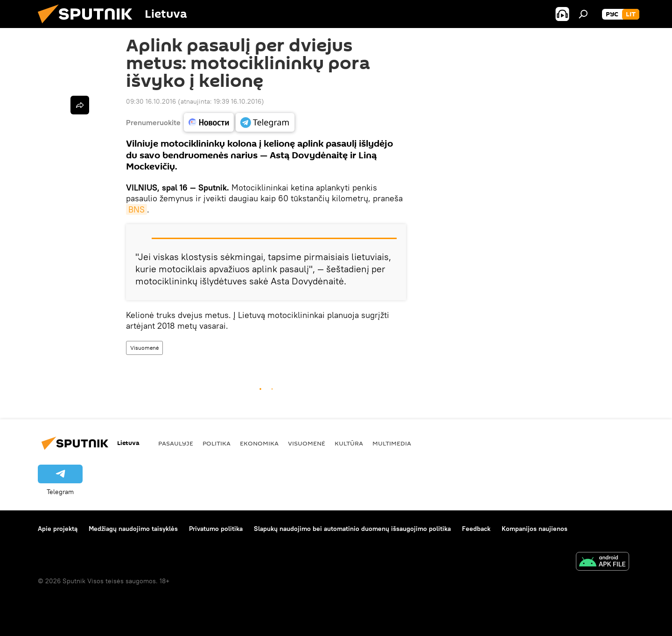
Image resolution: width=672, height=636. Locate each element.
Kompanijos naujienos (535, 529)
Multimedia (392, 443)
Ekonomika (259, 443)
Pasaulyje (176, 443)
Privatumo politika (216, 529)
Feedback (476, 529)
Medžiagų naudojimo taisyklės (133, 529)
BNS (136, 209)
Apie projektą (58, 529)
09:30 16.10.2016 (151, 101)
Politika (217, 443)
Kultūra (349, 443)
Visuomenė (144, 348)
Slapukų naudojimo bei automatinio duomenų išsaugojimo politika (352, 529)
